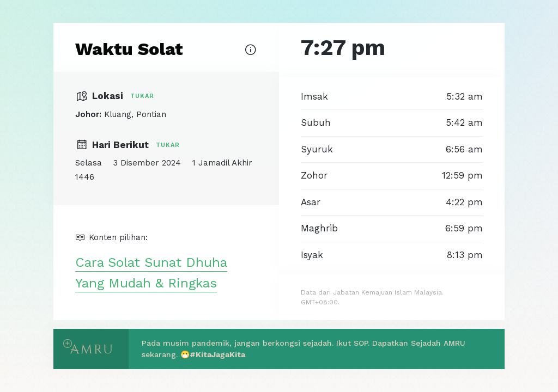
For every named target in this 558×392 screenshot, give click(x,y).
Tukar (142, 96)
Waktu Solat (129, 49)
